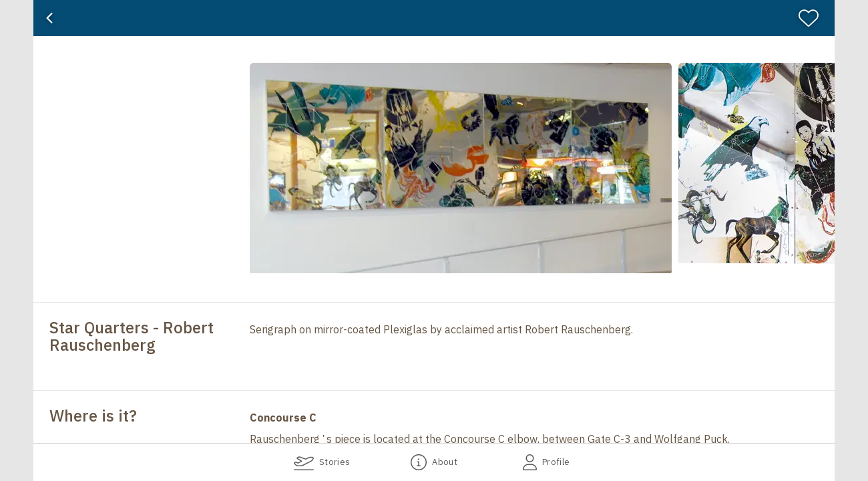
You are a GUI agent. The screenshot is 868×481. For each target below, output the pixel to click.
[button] (260, 169)
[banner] (434, 18)
